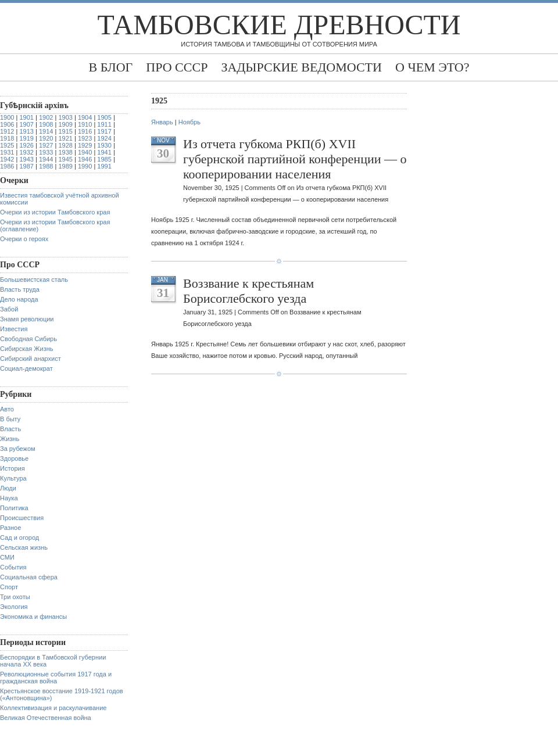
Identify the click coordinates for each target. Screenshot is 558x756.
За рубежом (18, 449)
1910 (85, 124)
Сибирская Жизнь (27, 349)
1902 (46, 117)
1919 (26, 138)
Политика (14, 508)
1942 (7, 159)
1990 (85, 166)
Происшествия (22, 518)
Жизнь (10, 439)
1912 (7, 131)
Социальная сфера (29, 577)
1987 (26, 166)
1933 (46, 152)
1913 (26, 131)
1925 (7, 145)
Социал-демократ (26, 368)
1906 (7, 124)
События (13, 567)
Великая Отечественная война (46, 718)
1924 (104, 138)
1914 (46, 131)
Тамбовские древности (279, 25)
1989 (65, 166)
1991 (104, 166)
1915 (65, 131)
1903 (65, 117)
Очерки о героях (24, 239)
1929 (85, 145)
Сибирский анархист (31, 359)
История (12, 468)
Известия (14, 329)
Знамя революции (27, 319)
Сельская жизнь (24, 547)
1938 (65, 152)
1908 (46, 124)
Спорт (9, 587)
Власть (10, 429)
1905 (104, 117)
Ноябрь (189, 122)
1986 (7, 166)
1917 (104, 131)
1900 (7, 117)
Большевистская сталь (34, 280)
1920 (46, 138)
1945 (65, 159)
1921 (65, 138)
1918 (7, 138)
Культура (13, 478)
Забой (9, 309)
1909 (65, 124)
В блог (110, 67)
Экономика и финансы (33, 617)
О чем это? (432, 67)
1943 (26, 159)
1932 (26, 152)
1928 (65, 145)
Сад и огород (19, 538)
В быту (10, 419)
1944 (46, 159)
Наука (9, 498)
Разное (10, 528)
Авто (7, 409)
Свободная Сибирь (28, 339)
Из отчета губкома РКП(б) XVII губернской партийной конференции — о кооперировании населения (295, 159)
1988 (46, 166)
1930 (104, 145)
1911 (104, 124)
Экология (14, 607)
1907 (26, 124)
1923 (85, 138)
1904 (85, 117)
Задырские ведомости (301, 67)
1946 (85, 159)
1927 (46, 145)
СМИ (7, 557)
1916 (85, 131)
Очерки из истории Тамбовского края (55, 212)
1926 (26, 145)
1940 (85, 152)
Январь (162, 122)
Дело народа (19, 299)
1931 (7, 152)
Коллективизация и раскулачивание (53, 708)
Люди (8, 488)
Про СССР (177, 67)
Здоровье (14, 458)
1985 (104, 159)
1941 (104, 152)
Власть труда (20, 289)
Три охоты (15, 597)
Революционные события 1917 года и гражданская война (56, 678)
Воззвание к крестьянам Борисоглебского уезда (248, 291)
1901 (26, 117)
